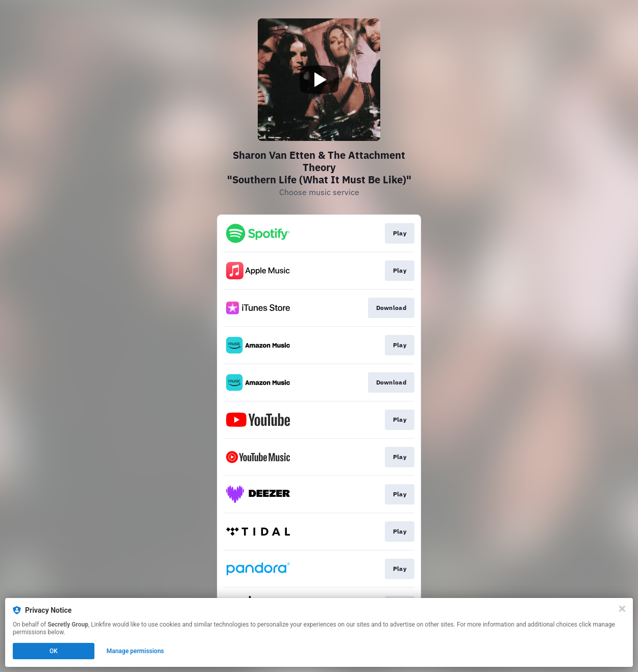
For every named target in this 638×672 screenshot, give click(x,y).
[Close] (622, 609)
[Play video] (319, 80)
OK (54, 651)
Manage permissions (136, 651)
